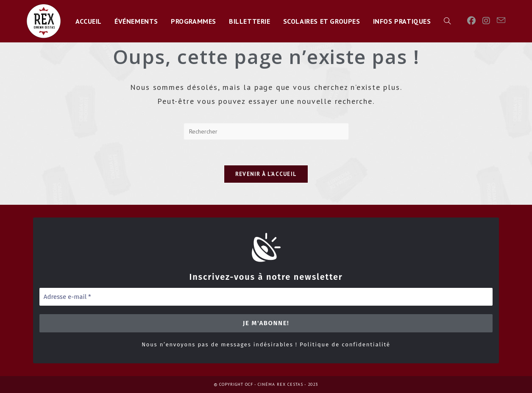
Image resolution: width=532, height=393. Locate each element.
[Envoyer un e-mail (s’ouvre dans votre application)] (501, 20)
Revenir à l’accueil (266, 174)
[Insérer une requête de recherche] (266, 131)
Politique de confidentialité (345, 344)
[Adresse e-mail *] (266, 297)
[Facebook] (471, 21)
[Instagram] (486, 21)
